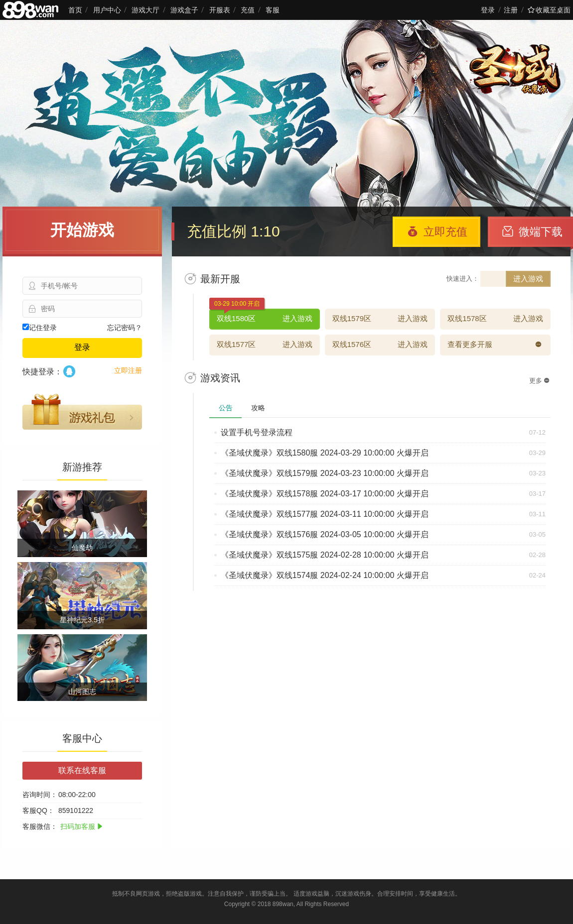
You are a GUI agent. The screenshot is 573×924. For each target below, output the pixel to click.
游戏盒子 (184, 10)
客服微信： (40, 826)
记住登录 (40, 328)
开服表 (220, 10)
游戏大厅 (145, 10)
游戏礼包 (82, 412)
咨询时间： (40, 795)
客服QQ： (38, 810)
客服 (273, 10)
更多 (539, 381)
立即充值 (437, 232)
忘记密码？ (125, 328)
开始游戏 (82, 230)
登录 (488, 10)
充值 (248, 10)
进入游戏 (528, 279)
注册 (511, 10)
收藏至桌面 (549, 10)
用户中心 (107, 10)
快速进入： (463, 279)
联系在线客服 (82, 770)
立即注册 (128, 370)
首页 (75, 10)
